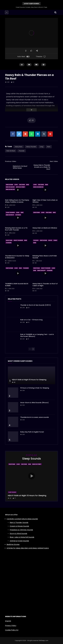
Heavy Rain (19, 147)
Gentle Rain (9, 185)
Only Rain (22, 185)
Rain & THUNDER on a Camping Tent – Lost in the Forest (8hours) (37, 335)
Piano (55, 240)
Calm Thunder (10, 212)
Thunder (22, 151)
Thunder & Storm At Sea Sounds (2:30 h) (36, 305)
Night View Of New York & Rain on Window (45, 201)
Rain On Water (10, 189)
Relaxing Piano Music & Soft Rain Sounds (45, 257)
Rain (49, 147)
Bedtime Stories (13, 544)
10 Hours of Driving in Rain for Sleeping (35, 388)
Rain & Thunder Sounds (19, 523)
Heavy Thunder (31, 147)
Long (42, 147)
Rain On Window (38, 187)
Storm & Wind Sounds (18, 534)
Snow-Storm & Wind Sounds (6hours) (34, 403)
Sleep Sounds (12, 492)
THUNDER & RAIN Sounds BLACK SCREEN (17, 285)
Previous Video (11, 161)
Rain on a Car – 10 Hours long (31, 320)
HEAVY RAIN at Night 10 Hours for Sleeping (29, 380)
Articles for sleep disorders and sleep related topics (28, 548)
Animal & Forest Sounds (19, 541)
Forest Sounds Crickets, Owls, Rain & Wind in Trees (31, 7)
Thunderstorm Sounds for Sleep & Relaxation (17, 257)
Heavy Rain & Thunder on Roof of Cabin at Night (45, 285)
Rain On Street (21, 187)
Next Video (54, 161)
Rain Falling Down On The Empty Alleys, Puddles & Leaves (17, 201)
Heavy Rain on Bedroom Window (45, 228)
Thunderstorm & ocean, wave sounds (35, 417)
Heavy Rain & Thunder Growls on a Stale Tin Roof (42, 167)
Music (50, 240)
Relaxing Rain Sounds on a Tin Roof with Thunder (16, 229)
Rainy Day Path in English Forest (32, 432)
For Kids (36, 240)
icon (18, 190)
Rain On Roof (11, 151)
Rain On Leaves (10, 187)
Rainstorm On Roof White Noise (20, 167)
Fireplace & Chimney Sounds (21, 530)
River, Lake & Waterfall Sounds (22, 537)
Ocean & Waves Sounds (19, 526)
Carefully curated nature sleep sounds (22, 519)
